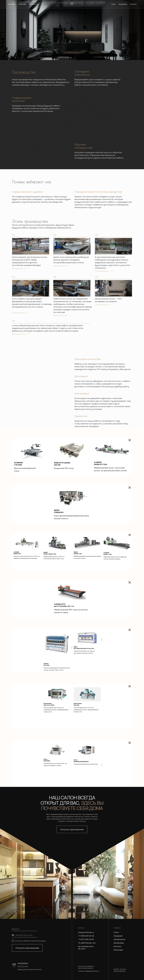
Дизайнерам (119, 943)
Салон (116, 932)
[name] (24, 929)
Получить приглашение (27, 948)
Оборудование (19, 268)
